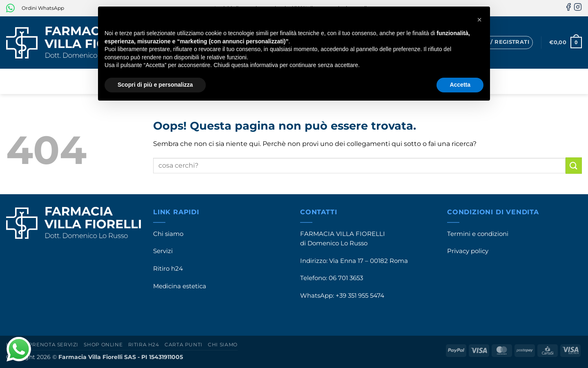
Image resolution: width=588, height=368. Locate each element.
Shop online (103, 344)
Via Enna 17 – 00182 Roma (369, 261)
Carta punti (184, 344)
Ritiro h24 (168, 269)
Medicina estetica (180, 286)
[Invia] (574, 165)
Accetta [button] (460, 85)
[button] (498, 43)
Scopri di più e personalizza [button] (155, 85)
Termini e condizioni (478, 234)
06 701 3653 (346, 278)
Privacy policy (468, 251)
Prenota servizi (53, 344)
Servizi (163, 251)
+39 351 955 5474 (360, 296)
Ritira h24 (144, 344)
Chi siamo (168, 234)
